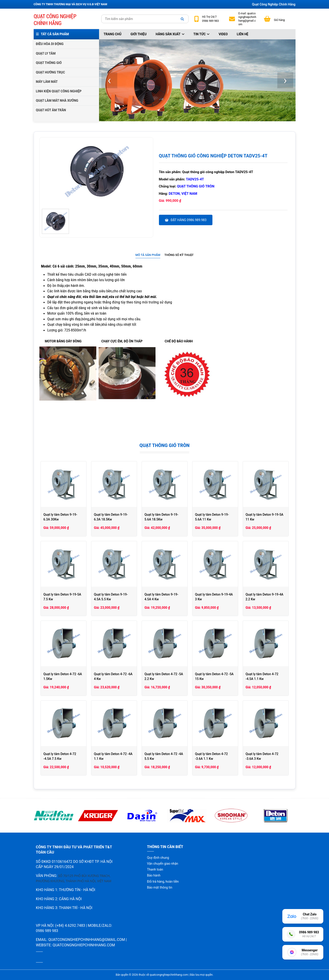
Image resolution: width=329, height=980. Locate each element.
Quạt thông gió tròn (196, 186)
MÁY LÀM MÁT (47, 82)
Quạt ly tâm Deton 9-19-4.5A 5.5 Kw (111, 597)
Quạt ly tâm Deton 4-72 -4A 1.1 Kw (113, 756)
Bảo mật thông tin (160, 887)
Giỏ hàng (279, 20)
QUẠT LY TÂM (46, 53)
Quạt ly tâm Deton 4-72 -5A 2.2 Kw (164, 676)
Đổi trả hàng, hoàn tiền (163, 881)
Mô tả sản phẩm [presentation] (148, 255)
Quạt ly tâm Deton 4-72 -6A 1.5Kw (63, 676)
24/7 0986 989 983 (210, 19)
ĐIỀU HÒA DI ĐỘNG (50, 44)
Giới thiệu (138, 34)
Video (223, 34)
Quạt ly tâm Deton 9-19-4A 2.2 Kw (265, 597)
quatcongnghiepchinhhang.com (84, 945)
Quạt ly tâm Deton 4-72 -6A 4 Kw (113, 676)
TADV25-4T (195, 179)
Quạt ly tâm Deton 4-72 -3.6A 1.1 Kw (212, 756)
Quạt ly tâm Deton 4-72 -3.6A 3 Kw (262, 756)
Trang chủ (112, 34)
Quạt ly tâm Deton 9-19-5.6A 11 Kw (212, 517)
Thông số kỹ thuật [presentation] (179, 255)
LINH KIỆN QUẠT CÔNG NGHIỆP (59, 91)
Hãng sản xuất (170, 34)
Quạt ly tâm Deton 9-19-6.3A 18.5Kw (111, 517)
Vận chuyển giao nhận (163, 864)
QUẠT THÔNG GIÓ (49, 63)
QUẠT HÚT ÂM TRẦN (51, 110)
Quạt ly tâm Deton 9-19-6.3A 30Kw (60, 517)
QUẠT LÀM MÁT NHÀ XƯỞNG (57, 101)
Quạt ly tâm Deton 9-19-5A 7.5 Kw (62, 597)
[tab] (148, 255)
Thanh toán (155, 869)
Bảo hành (154, 875)
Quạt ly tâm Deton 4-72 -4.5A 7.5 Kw (60, 756)
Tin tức (202, 34)
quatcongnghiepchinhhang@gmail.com (247, 19)
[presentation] (109, 80)
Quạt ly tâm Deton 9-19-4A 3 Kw (214, 597)
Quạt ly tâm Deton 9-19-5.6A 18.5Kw (162, 517)
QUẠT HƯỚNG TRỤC (51, 72)
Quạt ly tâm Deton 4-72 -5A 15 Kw (214, 676)
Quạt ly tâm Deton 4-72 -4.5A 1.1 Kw (262, 676)
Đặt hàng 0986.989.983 (186, 220)
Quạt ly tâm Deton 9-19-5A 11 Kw (265, 517)
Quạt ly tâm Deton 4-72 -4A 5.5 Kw (164, 756)
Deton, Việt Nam (183, 194)
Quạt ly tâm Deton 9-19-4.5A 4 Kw (162, 597)
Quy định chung (158, 858)
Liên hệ (243, 34)
